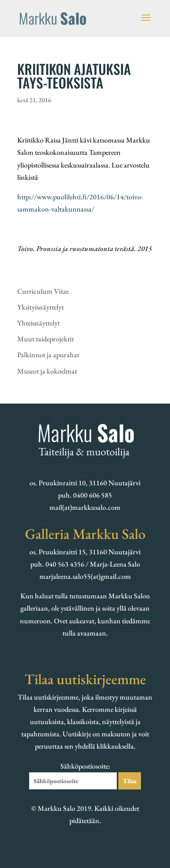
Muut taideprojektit (46, 339)
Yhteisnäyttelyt (39, 323)
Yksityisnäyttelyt (41, 307)
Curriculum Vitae (43, 291)
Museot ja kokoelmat (47, 371)
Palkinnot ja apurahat (48, 355)
